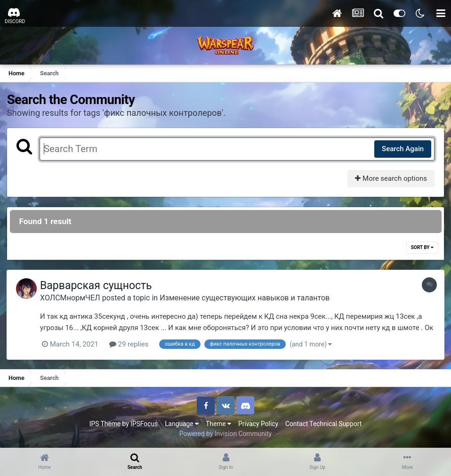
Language (182, 424)
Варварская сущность (98, 286)
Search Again (402, 149)
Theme (218, 424)
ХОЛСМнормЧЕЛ (72, 298)
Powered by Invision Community (225, 434)
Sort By (422, 248)
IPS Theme (105, 424)
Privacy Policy (258, 424)
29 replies (131, 345)
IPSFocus (144, 424)
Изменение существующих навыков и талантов (247, 298)
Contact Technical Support (323, 424)
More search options (391, 178)
